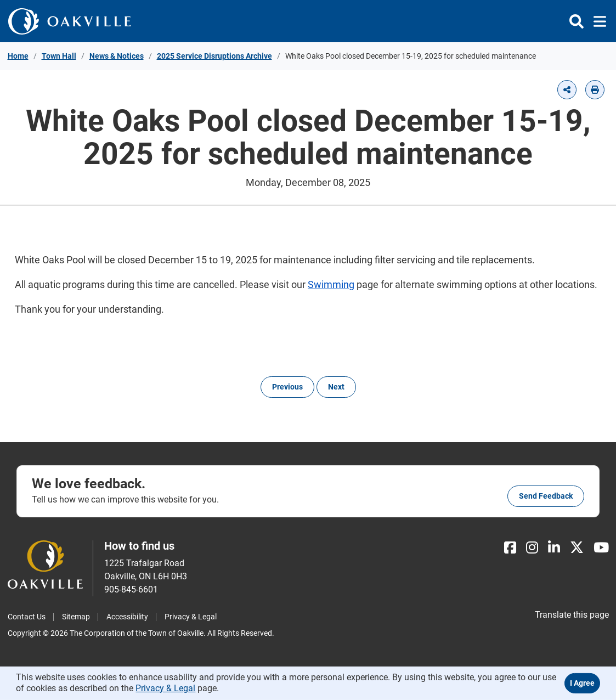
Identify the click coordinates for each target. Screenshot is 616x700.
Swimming (331, 284)
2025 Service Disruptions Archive (214, 56)
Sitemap (76, 617)
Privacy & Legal (191, 617)
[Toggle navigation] (597, 21)
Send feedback (546, 496)
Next (336, 387)
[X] (577, 548)
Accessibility (127, 617)
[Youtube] (601, 548)
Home (18, 56)
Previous (287, 387)
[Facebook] (510, 548)
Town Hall (59, 56)
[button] (567, 90)
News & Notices (117, 56)
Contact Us (27, 617)
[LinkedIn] (554, 548)
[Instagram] (532, 548)
